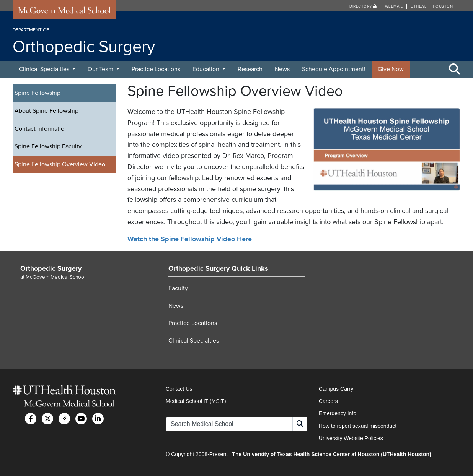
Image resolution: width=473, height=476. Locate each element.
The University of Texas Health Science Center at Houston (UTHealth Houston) (331, 454)
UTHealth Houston (432, 6)
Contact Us (179, 389)
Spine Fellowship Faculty (48, 146)
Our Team (101, 69)
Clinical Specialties (45, 69)
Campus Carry (336, 389)
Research (250, 69)
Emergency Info (338, 413)
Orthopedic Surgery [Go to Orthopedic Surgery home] (51, 268)
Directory (363, 6)
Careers (328, 401)
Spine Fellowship (38, 93)
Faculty (178, 288)
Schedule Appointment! (334, 69)
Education (207, 69)
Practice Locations (156, 69)
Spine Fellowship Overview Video (60, 164)
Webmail (394, 6)
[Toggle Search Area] (455, 70)
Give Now (391, 69)
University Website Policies (351, 438)
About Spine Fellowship (46, 111)
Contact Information (41, 129)
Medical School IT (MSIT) (196, 401)
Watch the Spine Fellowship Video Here (190, 239)
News (282, 69)
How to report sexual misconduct (358, 426)
